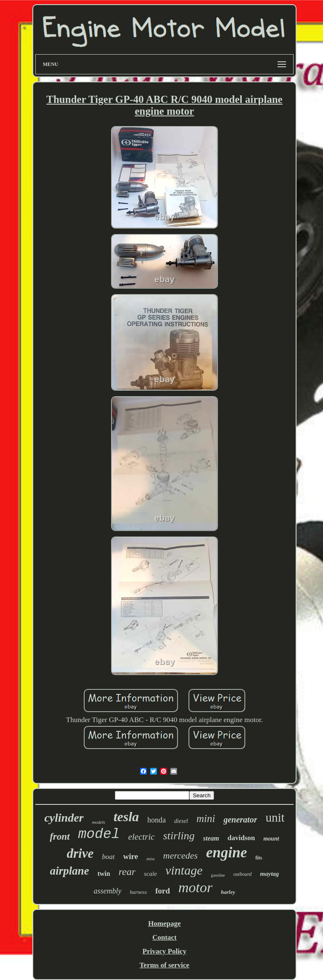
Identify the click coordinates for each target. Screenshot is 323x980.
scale (150, 874)
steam (211, 838)
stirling (179, 836)
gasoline (218, 875)
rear (127, 872)
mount (271, 839)
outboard (243, 874)
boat (108, 857)
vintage (184, 870)
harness (138, 892)
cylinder (64, 818)
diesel (181, 821)
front (60, 837)
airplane (70, 871)
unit (275, 817)
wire (131, 856)
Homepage (164, 924)
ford (163, 891)
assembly (108, 891)
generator (240, 820)
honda (156, 820)
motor (195, 887)
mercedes (180, 855)
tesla (126, 817)
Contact (164, 937)
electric (142, 837)
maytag (269, 874)
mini (206, 818)
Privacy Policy (164, 951)
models (99, 822)
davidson (241, 838)
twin (104, 874)
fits (259, 858)
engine (226, 853)
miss (151, 859)
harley (228, 892)
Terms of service (164, 965)
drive (80, 853)
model (99, 834)
